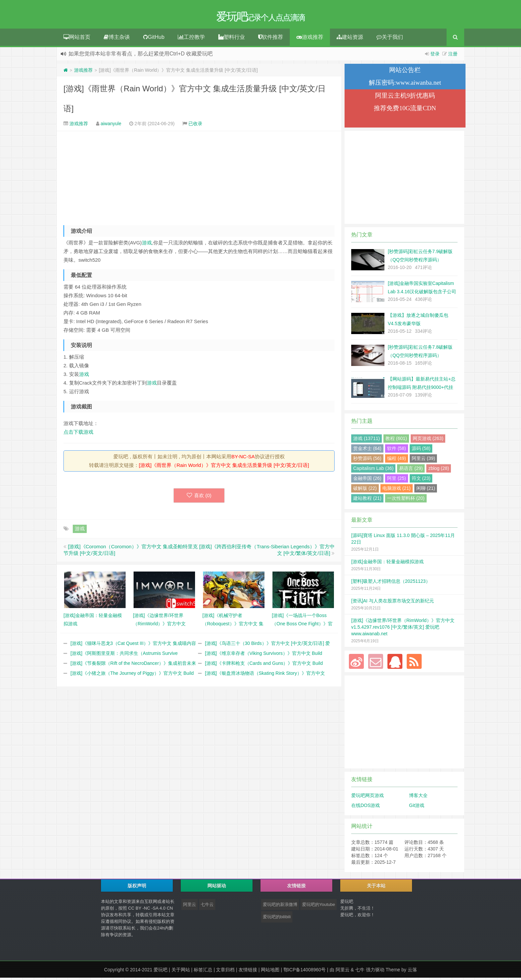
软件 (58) (397, 451)
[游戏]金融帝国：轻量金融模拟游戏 (387, 564)
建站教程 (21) (367, 500)
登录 (435, 56)
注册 (453, 56)
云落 (412, 972)
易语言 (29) (411, 471)
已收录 (195, 126)
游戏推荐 (310, 39)
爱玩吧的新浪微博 (280, 907)
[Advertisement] (199, 178)
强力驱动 (375, 972)
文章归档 (225, 972)
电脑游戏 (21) (397, 490)
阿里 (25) (397, 481)
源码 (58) (421, 451)
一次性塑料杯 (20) (406, 500)
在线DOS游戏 (365, 808)
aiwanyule (111, 126)
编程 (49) (397, 461)
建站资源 (350, 39)
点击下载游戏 (78, 434)
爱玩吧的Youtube (318, 907)
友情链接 (248, 972)
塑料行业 (232, 39)
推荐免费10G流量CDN (405, 110)
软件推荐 (271, 39)
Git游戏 (417, 808)
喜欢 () (199, 498)
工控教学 (191, 39)
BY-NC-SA (243, 459)
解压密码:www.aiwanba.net (405, 85)
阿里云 (190, 907)
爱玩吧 (160, 972)
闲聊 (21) (426, 490)
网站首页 (77, 39)
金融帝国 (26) (367, 481)
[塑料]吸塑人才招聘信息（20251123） (391, 583)
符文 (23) (421, 481)
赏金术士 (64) (367, 451)
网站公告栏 (405, 72)
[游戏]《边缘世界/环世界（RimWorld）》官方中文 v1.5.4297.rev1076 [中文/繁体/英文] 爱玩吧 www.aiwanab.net (403, 629)
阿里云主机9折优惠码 (405, 98)
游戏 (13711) (366, 441)
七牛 (360, 972)
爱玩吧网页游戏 (367, 798)
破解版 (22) (365, 490)
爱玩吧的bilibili (277, 919)
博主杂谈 (117, 39)
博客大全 (418, 798)
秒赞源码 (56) (367, 461)
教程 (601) (396, 441)
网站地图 (270, 972)
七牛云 (207, 907)
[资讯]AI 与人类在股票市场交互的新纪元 (393, 603)
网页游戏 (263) (428, 441)
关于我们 (390, 39)
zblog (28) (439, 471)
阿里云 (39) (423, 461)
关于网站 (181, 972)
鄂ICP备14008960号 (305, 972)
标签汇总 (203, 972)
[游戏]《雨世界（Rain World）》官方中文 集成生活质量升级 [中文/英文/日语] (224, 467)
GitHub (154, 39)
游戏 (147, 245)
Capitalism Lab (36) (373, 471)
